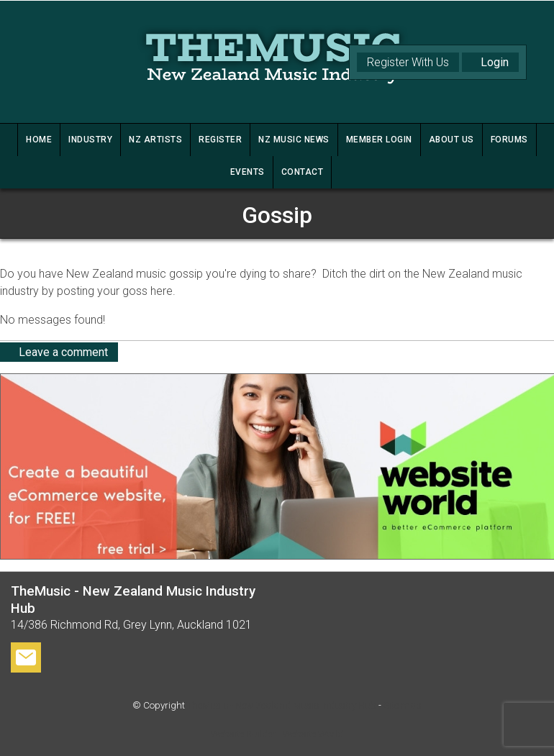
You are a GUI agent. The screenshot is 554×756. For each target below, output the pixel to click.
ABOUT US (451, 140)
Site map (403, 705)
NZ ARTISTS (155, 140)
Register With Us (408, 62)
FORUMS (509, 140)
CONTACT (303, 172)
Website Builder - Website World (277, 734)
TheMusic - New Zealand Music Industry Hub (282, 705)
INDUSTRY (90, 140)
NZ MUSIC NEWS (294, 140)
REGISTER (220, 140)
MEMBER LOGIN (379, 140)
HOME (39, 140)
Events (248, 172)
